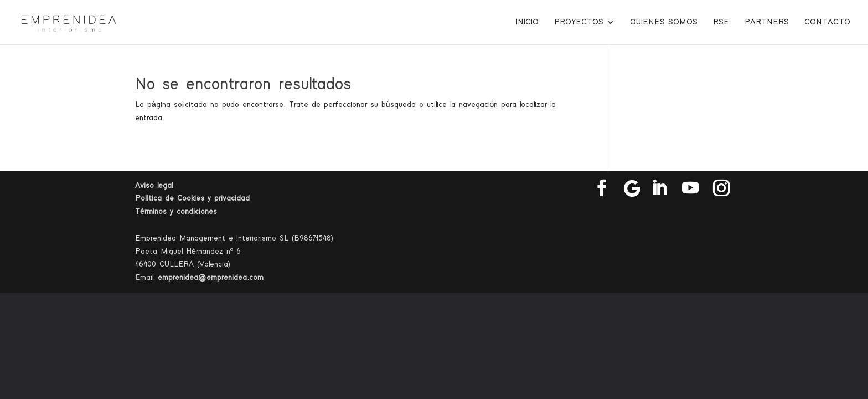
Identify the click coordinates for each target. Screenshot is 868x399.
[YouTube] (690, 188)
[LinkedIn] (659, 188)
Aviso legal (154, 186)
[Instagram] (721, 188)
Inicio (527, 22)
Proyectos (579, 22)
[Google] (632, 188)
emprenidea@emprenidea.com (211, 278)
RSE (721, 22)
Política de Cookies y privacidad (192, 198)
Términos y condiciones (176, 212)
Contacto (827, 22)
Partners (767, 22)
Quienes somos (664, 22)
